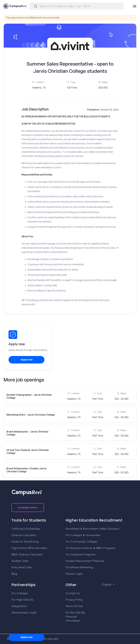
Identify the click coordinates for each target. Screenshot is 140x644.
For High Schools (22, 600)
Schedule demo (28, 508)
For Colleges (20, 593)
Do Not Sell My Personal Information (75, 617)
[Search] (76, 6)
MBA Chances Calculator (27, 555)
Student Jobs (20, 561)
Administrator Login (24, 613)
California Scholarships (26, 529)
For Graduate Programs (81, 555)
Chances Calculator (24, 535)
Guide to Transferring (25, 542)
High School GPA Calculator (29, 548)
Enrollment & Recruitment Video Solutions (92, 529)
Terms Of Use (74, 606)
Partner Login (74, 574)
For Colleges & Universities (83, 535)
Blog (14, 574)
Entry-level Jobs (22, 568)
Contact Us (73, 593)
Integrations (19, 606)
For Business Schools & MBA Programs (90, 548)
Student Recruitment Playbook (85, 561)
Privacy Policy (74, 600)
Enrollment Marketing (79, 568)
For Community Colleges (82, 542)
